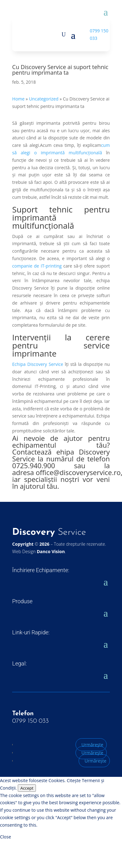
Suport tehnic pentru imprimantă (61, 213)
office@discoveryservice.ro (78, 472)
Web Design (39, 551)
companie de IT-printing (37, 266)
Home (18, 99)
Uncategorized (44, 99)
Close (5, 837)
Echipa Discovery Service (38, 364)
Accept (27, 788)
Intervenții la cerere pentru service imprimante (61, 345)
